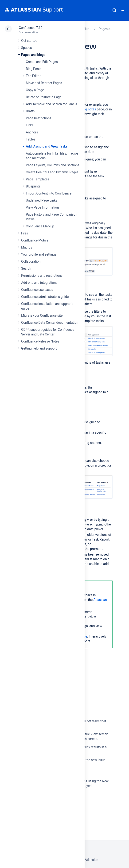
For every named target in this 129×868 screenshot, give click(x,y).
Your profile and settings (39, 254)
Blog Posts (34, 69)
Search (114, 10)
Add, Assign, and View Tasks (47, 146)
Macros (27, 247)
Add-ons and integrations (39, 283)
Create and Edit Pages (42, 62)
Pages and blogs (33, 55)
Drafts (30, 111)
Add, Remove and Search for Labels (51, 104)
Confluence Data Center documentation (50, 323)
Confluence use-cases (37, 290)
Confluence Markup (40, 226)
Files (25, 233)
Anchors (32, 132)
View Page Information (42, 207)
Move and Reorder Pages (44, 83)
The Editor (33, 76)
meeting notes (86, 109)
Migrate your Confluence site (42, 315)
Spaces (26, 48)
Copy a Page (35, 90)
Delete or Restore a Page (44, 97)
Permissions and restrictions (42, 276)
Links (30, 125)
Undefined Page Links (42, 200)
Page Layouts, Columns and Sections (53, 165)
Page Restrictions (39, 118)
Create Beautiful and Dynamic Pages (52, 172)
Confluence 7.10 (31, 28)
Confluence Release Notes (40, 341)
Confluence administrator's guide (45, 297)
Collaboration (31, 261)
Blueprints (33, 186)
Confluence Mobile (35, 240)
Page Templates (37, 179)
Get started (29, 41)
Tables (31, 139)
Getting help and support (39, 348)
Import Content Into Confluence (49, 193)
